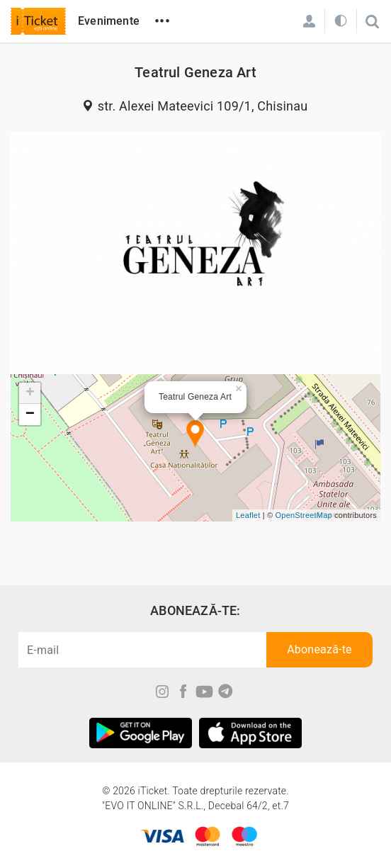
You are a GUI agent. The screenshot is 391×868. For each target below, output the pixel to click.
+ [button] (30, 393)
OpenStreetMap (304, 515)
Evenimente (109, 21)
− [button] (30, 415)
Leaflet (248, 515)
